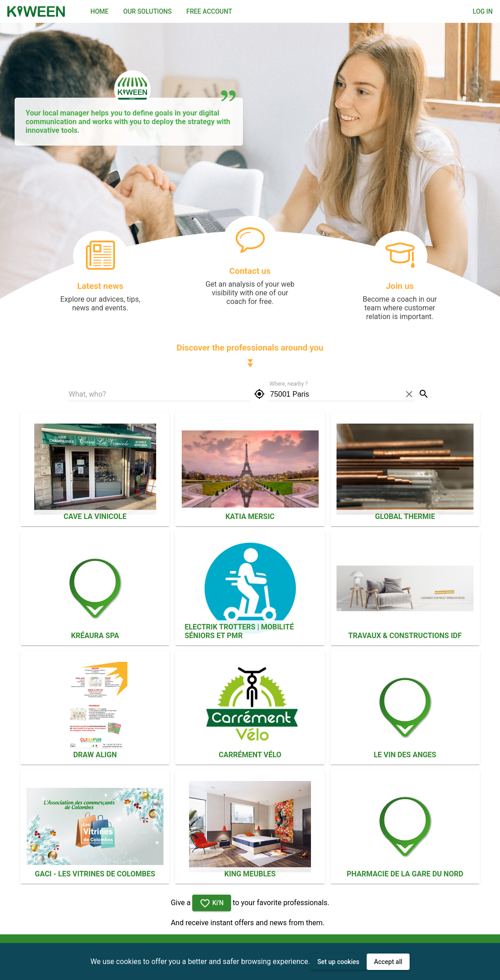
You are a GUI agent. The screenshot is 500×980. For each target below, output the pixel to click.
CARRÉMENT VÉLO (250, 755)
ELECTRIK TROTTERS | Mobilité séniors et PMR (239, 631)
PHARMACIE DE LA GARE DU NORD (405, 874)
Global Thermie (405, 516)
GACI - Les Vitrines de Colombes (95, 874)
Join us (400, 286)
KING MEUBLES (250, 874)
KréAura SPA (95, 636)
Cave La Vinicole (95, 516)
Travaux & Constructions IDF (405, 636)
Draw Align (95, 755)
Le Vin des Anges (405, 755)
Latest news (100, 286)
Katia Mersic (250, 516)
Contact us (250, 271)
